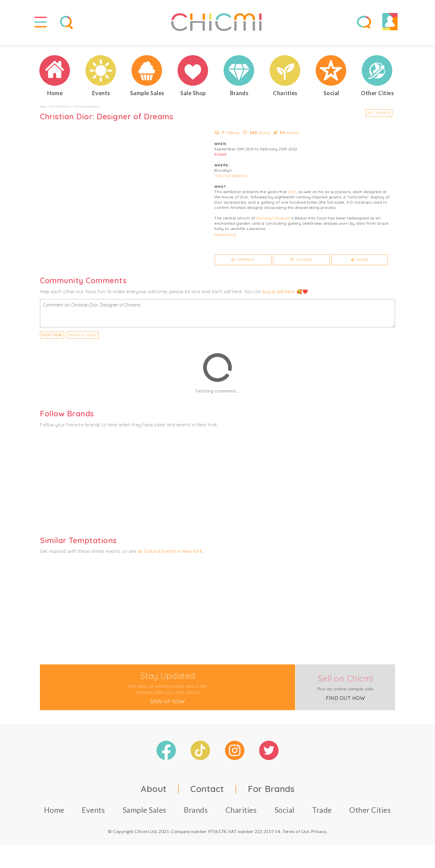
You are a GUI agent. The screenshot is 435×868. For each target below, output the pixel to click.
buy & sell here (279, 295)
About (154, 792)
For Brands (271, 792)
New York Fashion (55, 110)
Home (54, 813)
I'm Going (301, 263)
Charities (241, 813)
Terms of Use (296, 835)
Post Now (52, 339)
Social (284, 813)
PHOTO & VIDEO (83, 339)
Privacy (319, 835)
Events (93, 813)
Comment (243, 263)
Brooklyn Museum (274, 222)
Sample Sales (145, 813)
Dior (292, 196)
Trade (322, 813)
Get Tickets (379, 117)
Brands (196, 813)
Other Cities (370, 813)
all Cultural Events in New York (170, 555)
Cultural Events (86, 110)
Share (360, 263)
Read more (225, 239)
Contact (207, 792)
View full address (231, 179)
